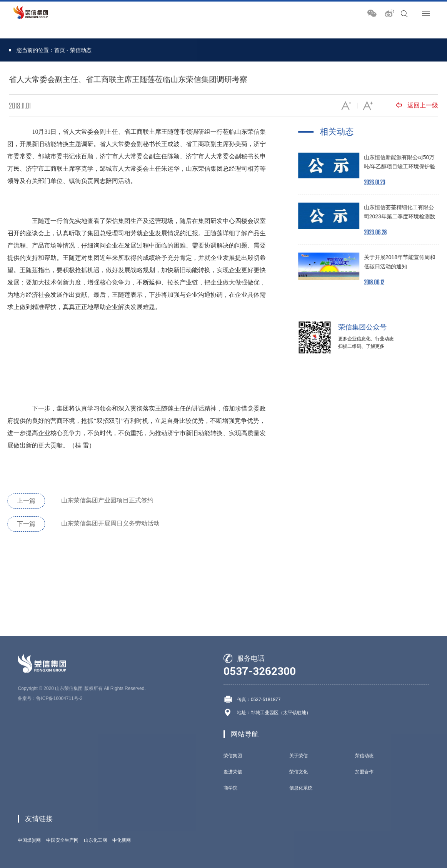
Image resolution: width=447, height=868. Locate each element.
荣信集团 (233, 818)
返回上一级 (417, 106)
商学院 (230, 851)
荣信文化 (299, 835)
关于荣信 (299, 818)
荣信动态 (81, 51)
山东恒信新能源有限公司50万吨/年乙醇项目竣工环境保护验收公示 (404, 166)
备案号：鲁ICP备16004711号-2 (50, 761)
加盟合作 (364, 835)
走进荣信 (233, 835)
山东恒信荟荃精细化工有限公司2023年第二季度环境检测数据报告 (403, 216)
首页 (60, 51)
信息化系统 (301, 851)
